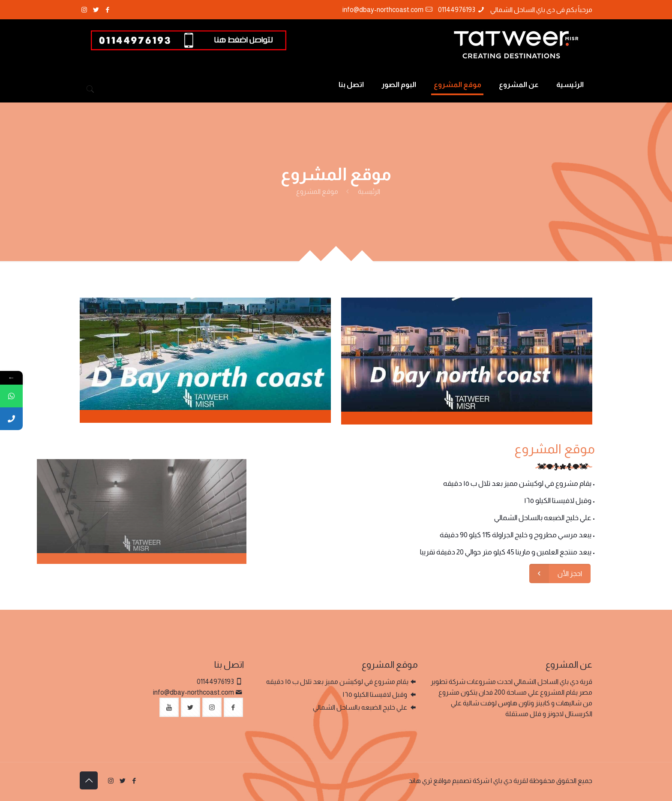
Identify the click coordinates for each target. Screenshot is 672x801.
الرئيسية (369, 191)
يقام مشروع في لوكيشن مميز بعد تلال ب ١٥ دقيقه (337, 682)
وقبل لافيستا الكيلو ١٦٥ (375, 694)
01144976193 (457, 10)
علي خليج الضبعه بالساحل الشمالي (361, 707)
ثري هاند (420, 781)
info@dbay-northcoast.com (383, 10)
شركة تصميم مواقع (461, 781)
